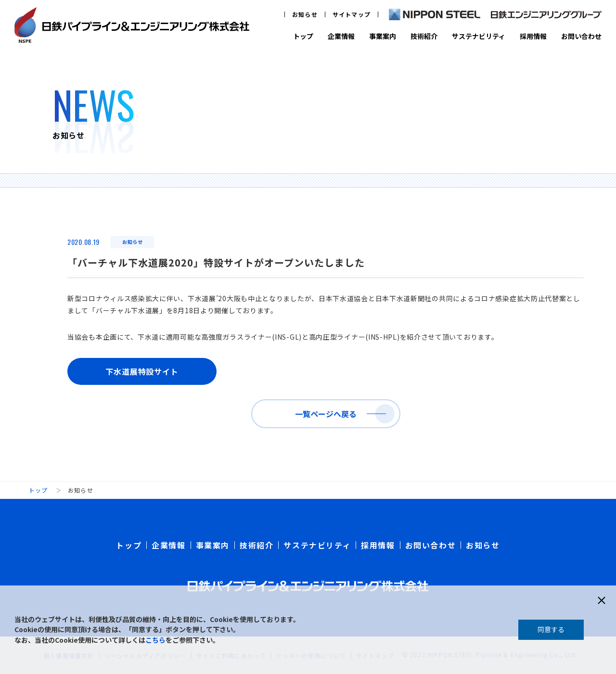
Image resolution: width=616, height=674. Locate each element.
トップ (303, 36)
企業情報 (341, 36)
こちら (155, 640)
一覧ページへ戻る (326, 414)
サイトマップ (352, 14)
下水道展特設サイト (142, 371)
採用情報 (533, 36)
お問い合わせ (581, 36)
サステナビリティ (479, 36)
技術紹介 (424, 36)
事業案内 (383, 36)
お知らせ (305, 14)
